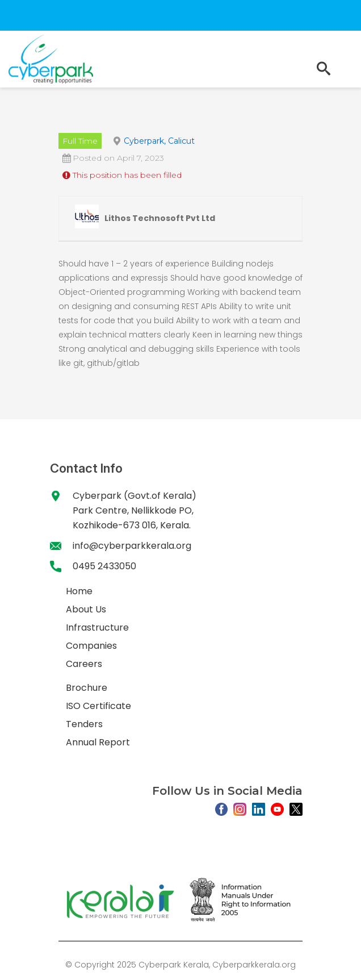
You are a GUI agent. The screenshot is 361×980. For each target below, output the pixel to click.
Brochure (87, 688)
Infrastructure (97, 627)
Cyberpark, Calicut (159, 141)
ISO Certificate (98, 706)
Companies (91, 646)
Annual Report (98, 742)
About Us (86, 609)
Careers (84, 664)
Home (79, 591)
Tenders (84, 724)
